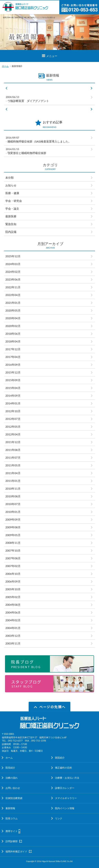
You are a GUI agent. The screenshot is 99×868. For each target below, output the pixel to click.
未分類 (9, 178)
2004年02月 (13, 620)
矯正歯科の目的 (63, 768)
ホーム (5, 66)
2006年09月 (13, 581)
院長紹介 (10, 768)
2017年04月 (13, 357)
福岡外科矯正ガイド (16, 851)
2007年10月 (13, 550)
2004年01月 (13, 628)
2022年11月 (13, 287)
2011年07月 (13, 457)
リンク (59, 818)
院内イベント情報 (65, 808)
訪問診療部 (12, 841)
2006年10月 (13, 574)
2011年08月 (13, 450)
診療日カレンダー (65, 788)
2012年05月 (13, 427)
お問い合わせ (13, 788)
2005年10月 (13, 589)
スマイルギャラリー (66, 798)
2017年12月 (13, 349)
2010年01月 (13, 512)
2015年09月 (13, 380)
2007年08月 (13, 558)
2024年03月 (13, 264)
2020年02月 (13, 326)
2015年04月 (13, 388)
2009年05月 (13, 535)
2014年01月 (13, 403)
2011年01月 (13, 481)
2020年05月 (13, 310)
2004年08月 (13, 605)
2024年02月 (13, 272)
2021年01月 (13, 303)
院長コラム (12, 818)
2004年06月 (13, 612)
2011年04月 (13, 473)
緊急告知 (11, 224)
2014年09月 (13, 396)
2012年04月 (13, 434)
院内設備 (11, 232)
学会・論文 (12, 208)
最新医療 (11, 216)
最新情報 (10, 808)
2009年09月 (13, 519)
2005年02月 (13, 597)
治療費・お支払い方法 (67, 778)
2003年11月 (13, 643)
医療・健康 (12, 193)
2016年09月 (13, 365)
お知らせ (11, 185)
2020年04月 (13, 318)
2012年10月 (13, 411)
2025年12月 (13, 256)
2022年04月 (13, 295)
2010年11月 (13, 488)
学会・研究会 (15, 201)
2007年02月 (13, 566)
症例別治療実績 (14, 798)
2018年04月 (13, 341)
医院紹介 (60, 758)
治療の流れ (12, 778)
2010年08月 (13, 496)
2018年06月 (13, 334)
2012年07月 (13, 419)
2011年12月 (13, 442)
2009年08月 (13, 527)
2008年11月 (13, 543)
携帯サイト (12, 831)
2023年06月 (13, 279)
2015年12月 (13, 372)
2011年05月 (13, 465)
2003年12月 (13, 636)
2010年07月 (13, 504)
